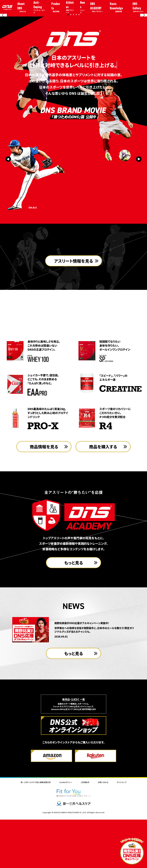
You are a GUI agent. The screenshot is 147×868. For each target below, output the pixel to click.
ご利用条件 (85, 836)
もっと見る (74, 616)
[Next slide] (144, 40)
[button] (68, 65)
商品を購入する (103, 500)
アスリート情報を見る (74, 331)
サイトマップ (122, 836)
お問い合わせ (103, 836)
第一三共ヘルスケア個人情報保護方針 (36, 836)
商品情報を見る (44, 500)
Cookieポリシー (66, 836)
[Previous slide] (3, 40)
